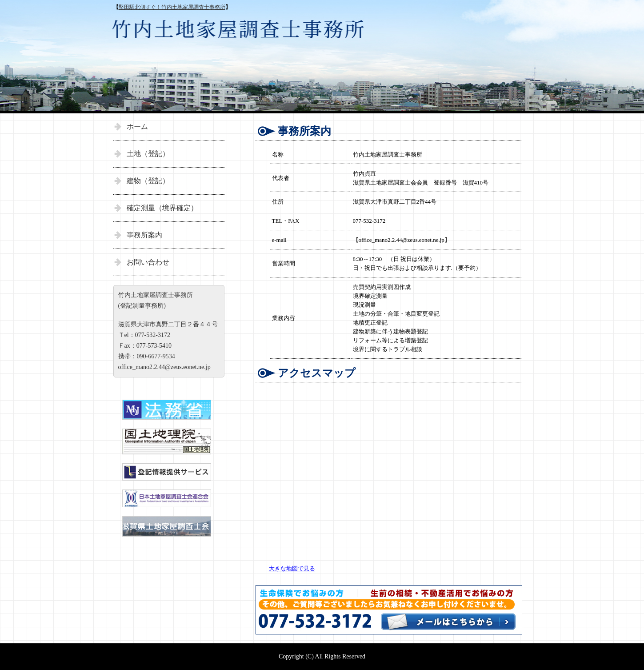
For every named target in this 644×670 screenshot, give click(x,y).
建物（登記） (148, 181)
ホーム (137, 126)
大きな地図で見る (292, 568)
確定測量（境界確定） (162, 208)
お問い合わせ (148, 262)
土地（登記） (148, 154)
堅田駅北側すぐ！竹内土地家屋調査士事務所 (172, 7)
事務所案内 (144, 235)
